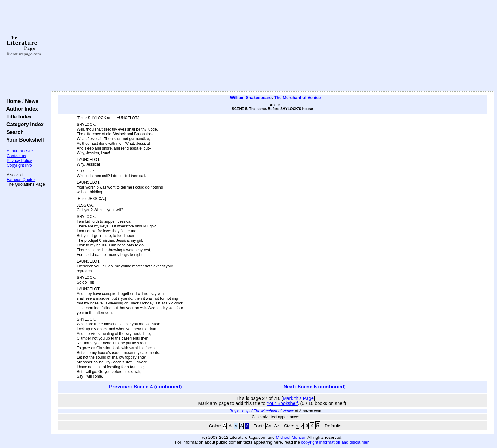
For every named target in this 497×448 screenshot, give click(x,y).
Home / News (21, 101)
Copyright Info (19, 165)
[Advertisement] (272, 46)
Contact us (16, 156)
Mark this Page (298, 398)
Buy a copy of (262, 411)
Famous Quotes (21, 179)
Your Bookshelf (24, 140)
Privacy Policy (19, 160)
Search (13, 132)
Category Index (24, 124)
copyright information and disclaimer (335, 442)
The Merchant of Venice (297, 97)
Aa (269, 426)
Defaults (333, 426)
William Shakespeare (251, 97)
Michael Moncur (290, 437)
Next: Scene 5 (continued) (314, 387)
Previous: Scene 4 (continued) (145, 387)
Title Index (18, 117)
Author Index (21, 109)
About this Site (20, 151)
